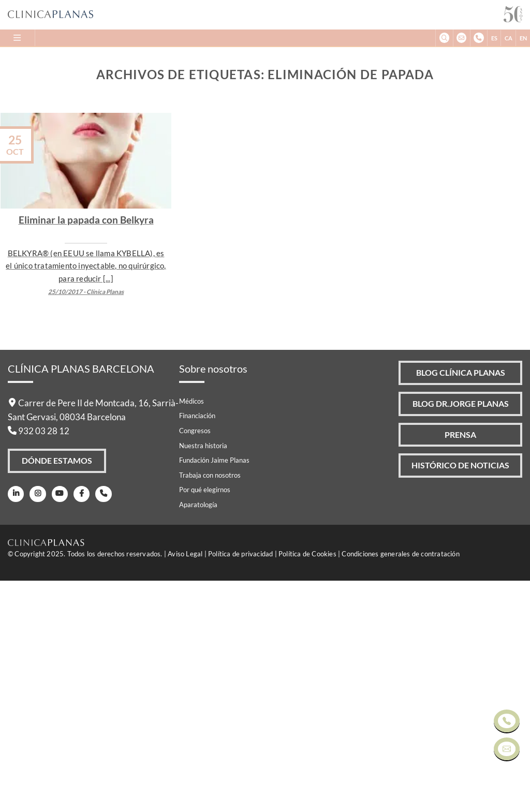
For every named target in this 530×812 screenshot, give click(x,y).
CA (509, 38)
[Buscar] (444, 38)
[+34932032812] (479, 38)
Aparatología (198, 736)
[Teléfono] (99, 727)
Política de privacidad (240, 785)
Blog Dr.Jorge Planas (459, 637)
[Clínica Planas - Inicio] (256, 15)
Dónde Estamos (57, 693)
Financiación (197, 647)
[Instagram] (36, 727)
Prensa (459, 670)
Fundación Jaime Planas (214, 692)
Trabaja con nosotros (210, 706)
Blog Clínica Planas (459, 605)
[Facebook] (78, 727)
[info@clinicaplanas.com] (461, 38)
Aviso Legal (185, 785)
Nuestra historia (203, 677)
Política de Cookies (307, 785)
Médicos (192, 632)
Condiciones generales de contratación (400, 785)
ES (494, 38)
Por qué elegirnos (205, 721)
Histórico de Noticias (460, 702)
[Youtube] (57, 727)
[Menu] (18, 38)
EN (523, 38)
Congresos (195, 662)
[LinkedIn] (15, 727)
